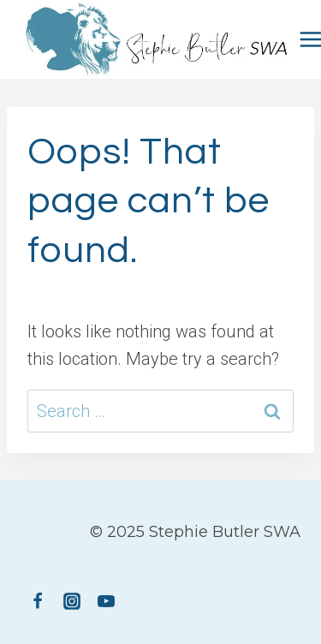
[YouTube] (106, 601)
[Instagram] (72, 601)
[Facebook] (38, 601)
